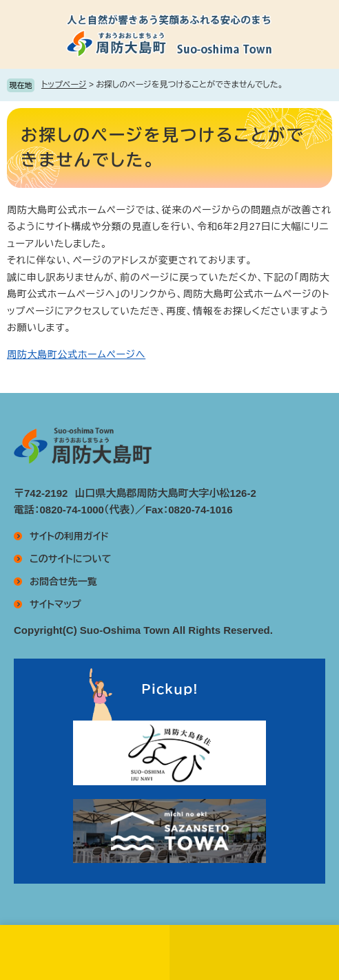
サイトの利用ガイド (69, 536)
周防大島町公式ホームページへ (76, 354)
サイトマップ (55, 604)
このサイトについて (70, 559)
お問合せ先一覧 (63, 582)
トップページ (64, 85)
